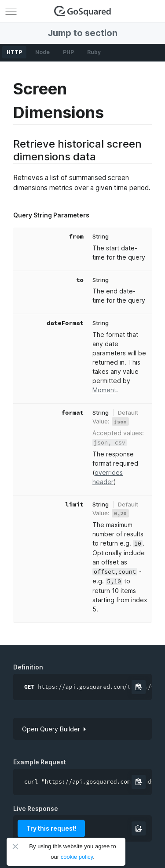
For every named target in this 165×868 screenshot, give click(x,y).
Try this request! (51, 828)
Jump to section (83, 33)
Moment (104, 390)
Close (15, 846)
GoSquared (83, 11)
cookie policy (77, 857)
